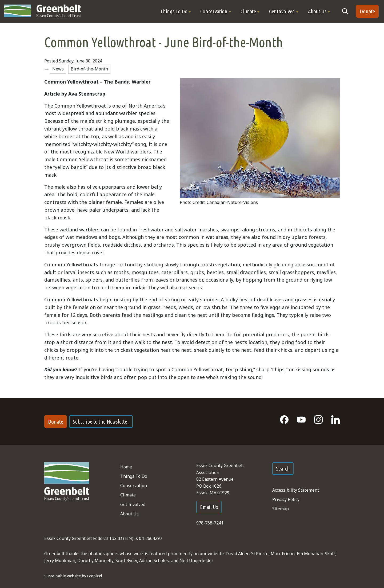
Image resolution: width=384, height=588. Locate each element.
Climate (128, 495)
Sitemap (281, 509)
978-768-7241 (210, 523)
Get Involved (133, 504)
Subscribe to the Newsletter (101, 422)
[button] (176, 11)
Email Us (209, 507)
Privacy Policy (286, 499)
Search (283, 469)
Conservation (134, 486)
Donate (367, 11)
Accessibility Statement (296, 490)
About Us (129, 514)
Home (126, 467)
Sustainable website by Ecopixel (73, 576)
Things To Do (134, 476)
